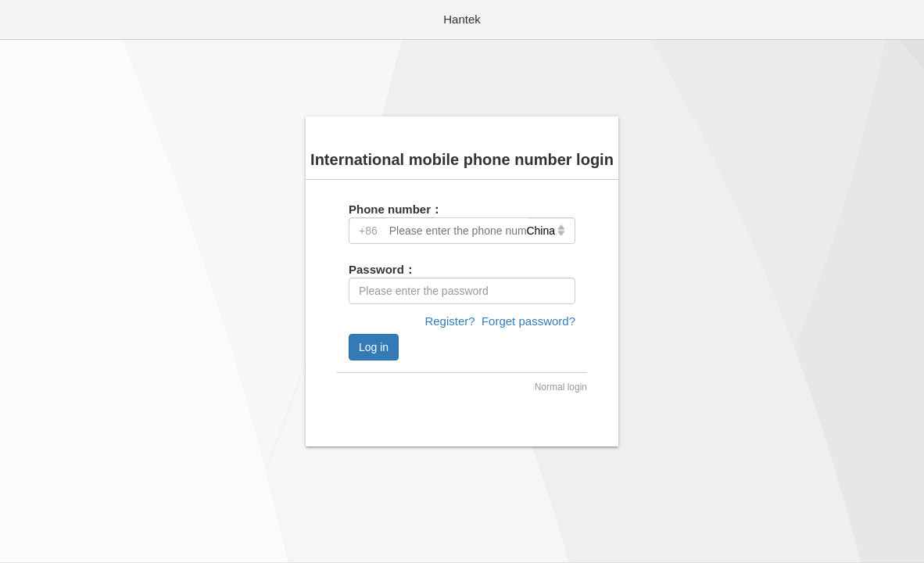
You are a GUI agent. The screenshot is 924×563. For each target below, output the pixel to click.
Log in (374, 347)
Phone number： (396, 209)
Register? (449, 321)
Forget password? (528, 321)
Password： (382, 269)
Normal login (561, 387)
